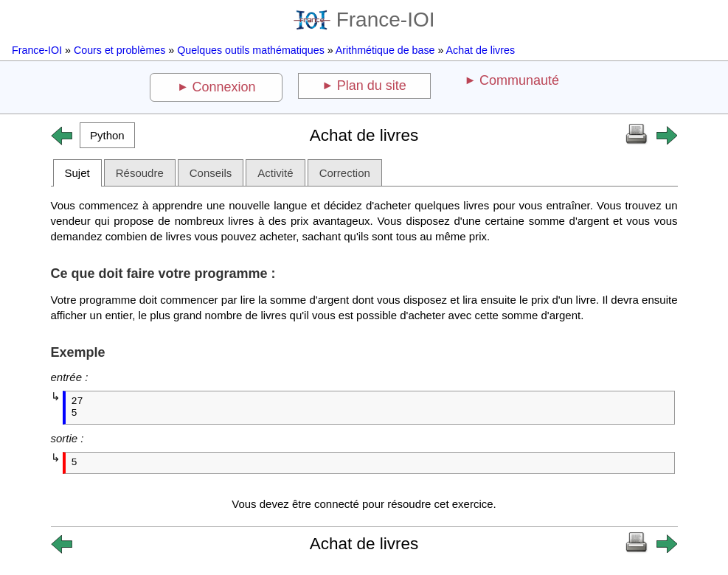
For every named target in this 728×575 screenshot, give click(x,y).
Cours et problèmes (119, 50)
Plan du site (372, 86)
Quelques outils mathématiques (251, 50)
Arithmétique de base (385, 50)
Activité (275, 173)
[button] (108, 135)
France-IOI (364, 20)
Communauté (519, 80)
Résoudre (140, 173)
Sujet (77, 173)
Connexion (224, 87)
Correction (345, 173)
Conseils (211, 173)
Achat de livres (481, 50)
